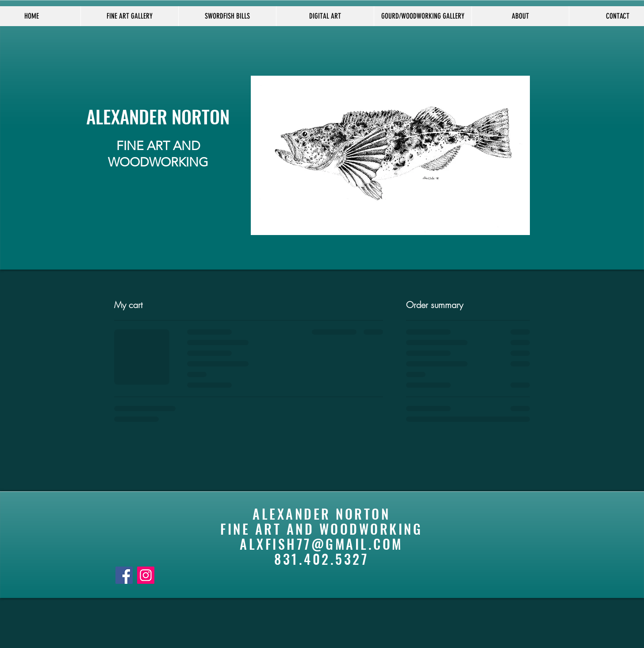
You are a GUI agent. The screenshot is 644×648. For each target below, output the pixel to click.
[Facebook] (124, 575)
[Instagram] (146, 575)
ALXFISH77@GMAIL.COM (321, 544)
